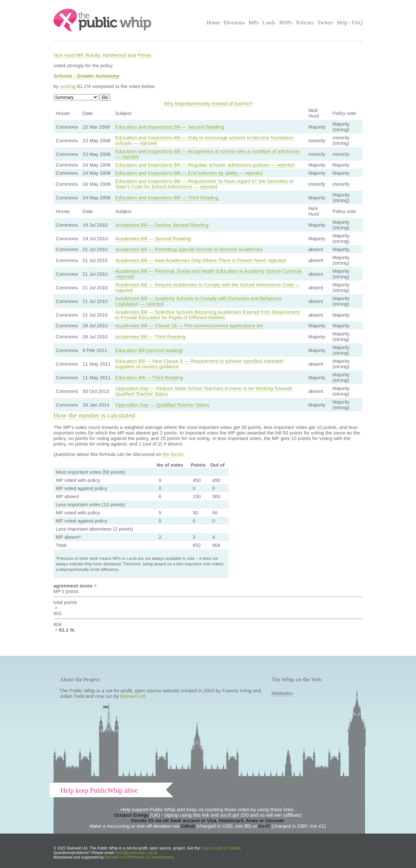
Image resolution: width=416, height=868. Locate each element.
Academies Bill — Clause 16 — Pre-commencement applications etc (189, 326)
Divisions (234, 23)
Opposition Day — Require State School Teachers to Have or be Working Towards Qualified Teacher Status (204, 391)
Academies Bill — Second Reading (153, 239)
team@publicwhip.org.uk (136, 853)
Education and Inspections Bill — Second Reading (170, 127)
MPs (254, 23)
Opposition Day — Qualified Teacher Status (162, 405)
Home (213, 23)
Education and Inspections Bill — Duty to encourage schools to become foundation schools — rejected (205, 140)
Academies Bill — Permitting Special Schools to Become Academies (189, 249)
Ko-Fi (264, 826)
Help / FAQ (350, 23)
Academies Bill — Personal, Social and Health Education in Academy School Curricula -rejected (209, 274)
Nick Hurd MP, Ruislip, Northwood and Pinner (103, 55)
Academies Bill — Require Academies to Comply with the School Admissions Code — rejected (208, 287)
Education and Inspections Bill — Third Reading (167, 198)
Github (188, 826)
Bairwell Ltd (133, 696)
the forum (173, 454)
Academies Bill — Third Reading (150, 337)
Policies (305, 23)
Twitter (325, 23)
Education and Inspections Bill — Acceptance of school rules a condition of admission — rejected (208, 154)
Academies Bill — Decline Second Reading (162, 225)
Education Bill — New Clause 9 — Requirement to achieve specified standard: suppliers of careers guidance (200, 364)
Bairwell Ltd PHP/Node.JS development (139, 857)
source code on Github (221, 848)
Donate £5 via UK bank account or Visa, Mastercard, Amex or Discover (208, 820)
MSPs (286, 23)
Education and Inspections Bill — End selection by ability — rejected (189, 173)
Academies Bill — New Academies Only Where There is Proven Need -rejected (201, 260)
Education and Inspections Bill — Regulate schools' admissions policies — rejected (205, 165)
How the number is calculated (94, 415)
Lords (269, 23)
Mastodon (282, 693)
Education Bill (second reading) (149, 350)
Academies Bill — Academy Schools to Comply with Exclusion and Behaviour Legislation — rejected (199, 301)
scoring (68, 86)
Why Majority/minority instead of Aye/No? (208, 103)
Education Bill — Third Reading (149, 377)
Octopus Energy (131, 815)
